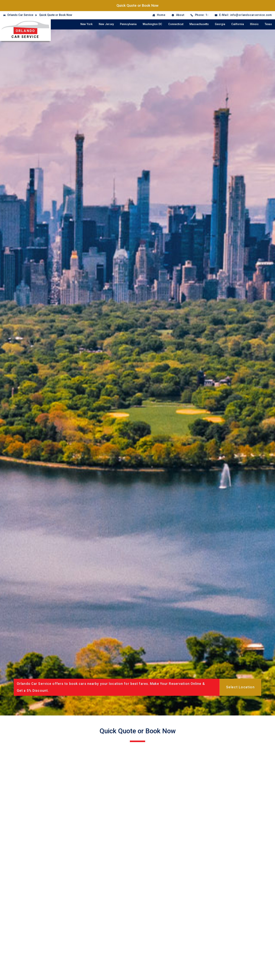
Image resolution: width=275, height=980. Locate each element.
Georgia (220, 24)
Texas (268, 24)
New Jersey (106, 24)
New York (87, 24)
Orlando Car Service (20, 15)
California (238, 24)
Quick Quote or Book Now (137, 5)
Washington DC (152, 24)
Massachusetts (199, 24)
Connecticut (176, 24)
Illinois (254, 24)
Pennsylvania (128, 24)
